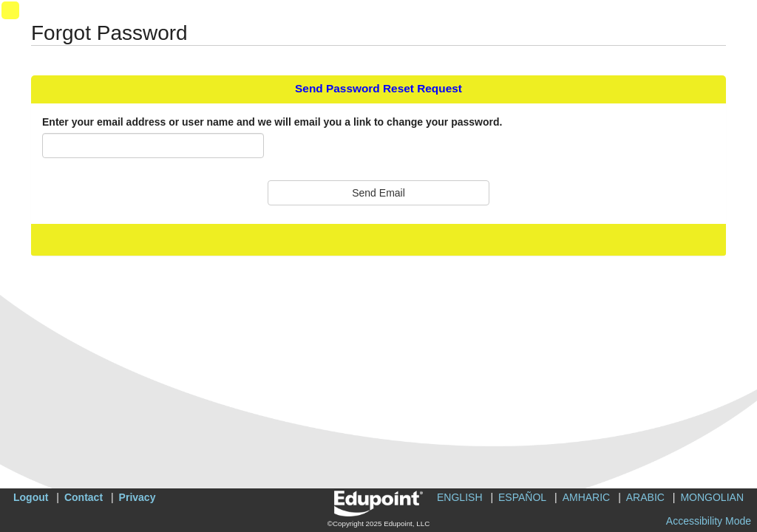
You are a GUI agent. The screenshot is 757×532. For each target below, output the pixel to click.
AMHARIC (587, 497)
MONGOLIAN (712, 497)
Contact (84, 497)
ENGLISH (459, 497)
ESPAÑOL (522, 497)
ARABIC (645, 497)
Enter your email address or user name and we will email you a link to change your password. (272, 122)
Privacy (138, 497)
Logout (31, 497)
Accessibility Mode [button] (709, 521)
